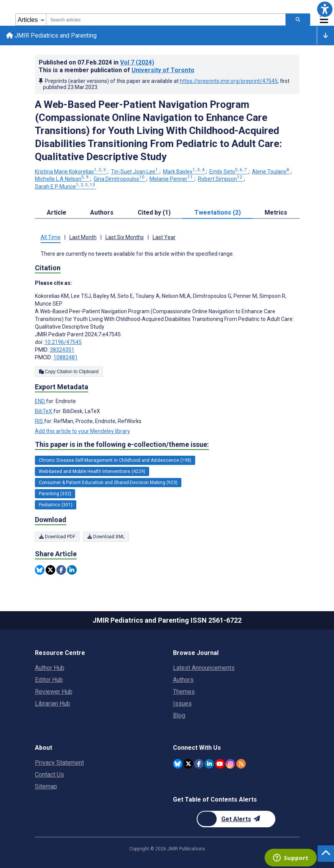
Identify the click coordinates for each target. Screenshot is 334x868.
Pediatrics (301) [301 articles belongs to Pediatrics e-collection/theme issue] (56, 505)
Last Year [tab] (164, 237)
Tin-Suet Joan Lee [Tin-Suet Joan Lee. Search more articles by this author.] (135, 172)
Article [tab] (57, 212)
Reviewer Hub (54, 692)
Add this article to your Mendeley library (82, 431)
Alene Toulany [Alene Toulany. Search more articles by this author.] (271, 172)
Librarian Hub (53, 703)
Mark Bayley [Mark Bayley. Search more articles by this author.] (184, 172)
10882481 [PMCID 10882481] (66, 357)
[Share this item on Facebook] (61, 570)
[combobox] (166, 20)
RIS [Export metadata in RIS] (39, 421)
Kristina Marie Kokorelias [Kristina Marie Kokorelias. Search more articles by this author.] (71, 172)
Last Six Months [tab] (125, 237)
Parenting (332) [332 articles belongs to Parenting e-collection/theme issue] (55, 494)
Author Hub (50, 668)
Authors (183, 680)
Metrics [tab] (276, 212)
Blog (179, 715)
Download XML (106, 537)
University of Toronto (163, 70)
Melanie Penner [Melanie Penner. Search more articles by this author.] (172, 179)
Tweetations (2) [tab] (218, 212)
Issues (182, 703)
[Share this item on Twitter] (50, 570)
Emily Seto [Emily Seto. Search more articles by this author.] (229, 172)
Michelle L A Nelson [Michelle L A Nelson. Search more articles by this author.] (62, 179)
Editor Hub (49, 680)
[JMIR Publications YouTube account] (220, 764)
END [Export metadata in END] (40, 401)
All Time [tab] (51, 237)
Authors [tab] (102, 212)
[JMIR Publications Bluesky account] (178, 764)
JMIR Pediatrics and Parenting (51, 36)
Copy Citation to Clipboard (69, 372)
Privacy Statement (59, 763)
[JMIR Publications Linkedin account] (209, 764)
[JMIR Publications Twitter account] (188, 764)
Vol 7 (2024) (137, 62)
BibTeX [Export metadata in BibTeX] (44, 411)
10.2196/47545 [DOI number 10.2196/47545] (63, 342)
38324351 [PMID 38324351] (62, 350)
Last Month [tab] (83, 237)
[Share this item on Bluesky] (40, 570)
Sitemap (46, 786)
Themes (184, 692)
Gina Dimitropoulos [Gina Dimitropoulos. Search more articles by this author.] (120, 179)
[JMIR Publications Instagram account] (230, 764)
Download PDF (57, 537)
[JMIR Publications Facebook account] (199, 764)
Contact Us (49, 775)
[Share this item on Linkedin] (72, 570)
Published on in (96, 62)
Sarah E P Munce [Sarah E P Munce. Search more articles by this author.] (66, 187)
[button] (325, 9)
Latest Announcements (204, 668)
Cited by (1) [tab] (154, 212)
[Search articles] (298, 20)
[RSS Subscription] (241, 764)
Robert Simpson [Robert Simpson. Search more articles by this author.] (221, 179)
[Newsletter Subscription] (236, 819)
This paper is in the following (122, 445)
